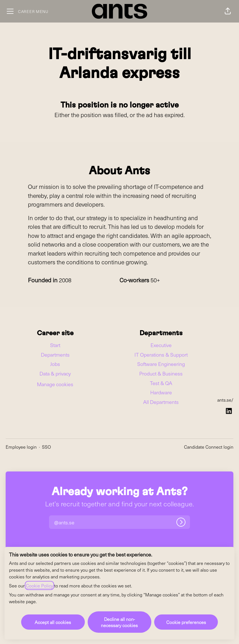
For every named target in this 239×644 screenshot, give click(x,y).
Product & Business (161, 373)
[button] (228, 11)
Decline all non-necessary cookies (119, 622)
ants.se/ (225, 400)
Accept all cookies (53, 622)
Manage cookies (55, 384)
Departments (55, 355)
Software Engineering (161, 364)
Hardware (161, 392)
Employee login (21, 447)
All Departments (161, 402)
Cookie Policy (39, 585)
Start (55, 345)
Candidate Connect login (209, 447)
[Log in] (181, 522)
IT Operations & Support (161, 355)
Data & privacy (55, 373)
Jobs (55, 364)
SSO (47, 447)
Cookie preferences (186, 622)
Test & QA (161, 383)
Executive (161, 345)
